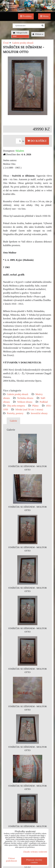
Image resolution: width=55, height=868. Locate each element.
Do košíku (37, 141)
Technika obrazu (25, 398)
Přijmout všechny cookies (34, 861)
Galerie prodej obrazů (18, 394)
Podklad (44, 402)
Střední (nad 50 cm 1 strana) (29, 409)
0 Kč (15, 36)
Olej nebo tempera (16, 406)
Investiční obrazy (39, 413)
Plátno (35, 406)
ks (20, 141)
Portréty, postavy (15, 413)
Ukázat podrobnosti (12, 859)
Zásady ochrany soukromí (35, 852)
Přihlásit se (38, 34)
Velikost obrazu (25, 402)
